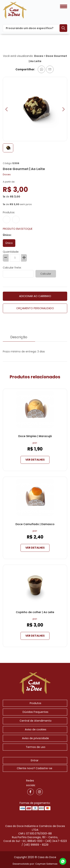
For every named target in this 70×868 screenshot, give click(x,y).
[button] (64, 109)
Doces (39, 56)
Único (9, 243)
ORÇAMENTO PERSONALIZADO (35, 308)
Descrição (19, 338)
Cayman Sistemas (46, 864)
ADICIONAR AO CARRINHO (35, 296)
